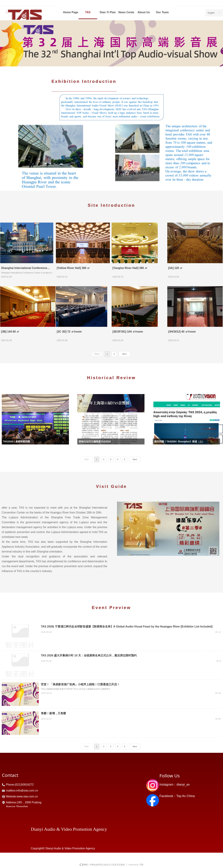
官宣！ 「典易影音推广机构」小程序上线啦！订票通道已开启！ (80, 684)
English (211, 13)
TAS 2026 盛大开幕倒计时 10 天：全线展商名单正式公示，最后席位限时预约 (89, 655)
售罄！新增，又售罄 (53, 713)
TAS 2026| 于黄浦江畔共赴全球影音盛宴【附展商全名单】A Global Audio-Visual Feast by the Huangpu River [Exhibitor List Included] (127, 627)
